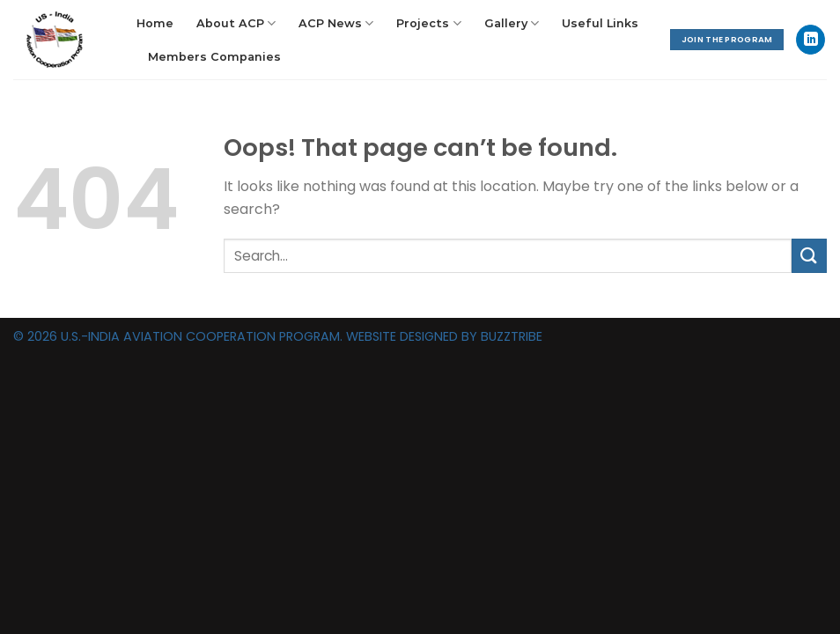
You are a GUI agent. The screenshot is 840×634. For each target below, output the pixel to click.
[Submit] (809, 256)
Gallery (512, 23)
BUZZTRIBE (512, 336)
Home (155, 23)
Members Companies (214, 57)
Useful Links (600, 23)
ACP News (336, 23)
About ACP (236, 23)
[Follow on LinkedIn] (811, 40)
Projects (428, 23)
